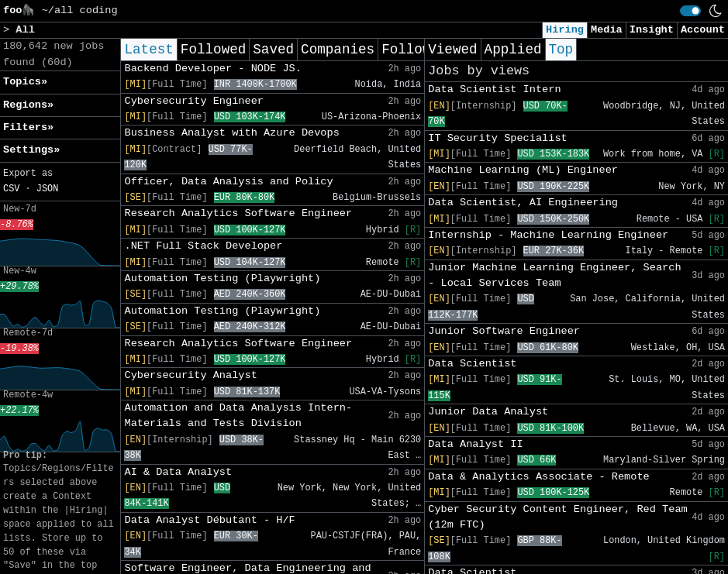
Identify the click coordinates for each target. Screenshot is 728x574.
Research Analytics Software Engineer (238, 213)
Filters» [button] (28, 127)
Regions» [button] (28, 105)
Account (703, 30)
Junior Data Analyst (488, 412)
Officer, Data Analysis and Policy (228, 182)
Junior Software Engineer (504, 331)
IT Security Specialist (497, 138)
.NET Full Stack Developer (203, 246)
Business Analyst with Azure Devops (231, 133)
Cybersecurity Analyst (190, 375)
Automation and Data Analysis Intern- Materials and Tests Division (238, 416)
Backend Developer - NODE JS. (212, 69)
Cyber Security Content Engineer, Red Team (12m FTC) (557, 517)
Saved (273, 50)
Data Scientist (472, 364)
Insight (652, 30)
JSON (48, 189)
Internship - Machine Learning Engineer (548, 235)
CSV (11, 189)
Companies (338, 50)
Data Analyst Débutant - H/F (209, 520)
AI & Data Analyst (178, 472)
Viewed (452, 50)
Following (418, 50)
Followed (213, 50)
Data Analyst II (475, 444)
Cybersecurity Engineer (193, 101)
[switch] (690, 11)
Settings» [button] (31, 150)
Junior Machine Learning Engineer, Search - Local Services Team (554, 275)
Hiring (565, 30)
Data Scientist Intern (494, 89)
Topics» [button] (25, 82)
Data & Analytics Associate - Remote (539, 477)
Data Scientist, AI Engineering (523, 203)
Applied (513, 50)
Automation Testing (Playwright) (222, 278)
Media (607, 30)
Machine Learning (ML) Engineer (523, 170)
